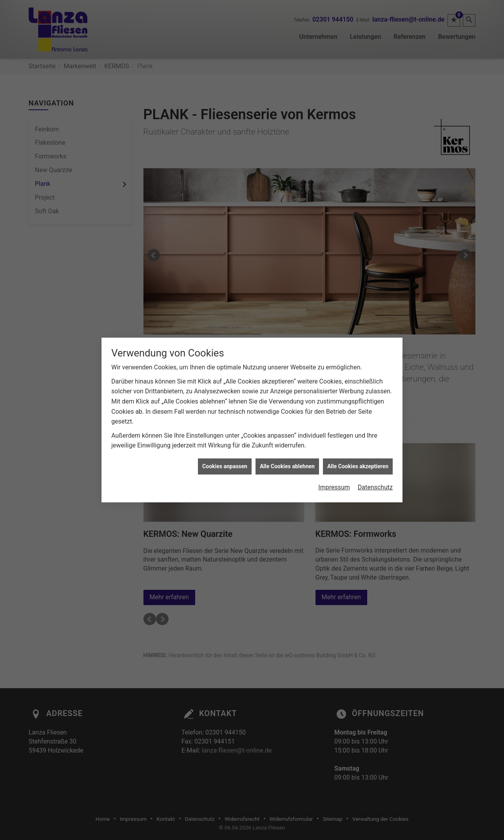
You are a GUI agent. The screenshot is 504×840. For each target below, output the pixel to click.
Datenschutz (375, 472)
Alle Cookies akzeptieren (358, 451)
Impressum (334, 472)
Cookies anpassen (225, 451)
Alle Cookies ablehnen (287, 451)
